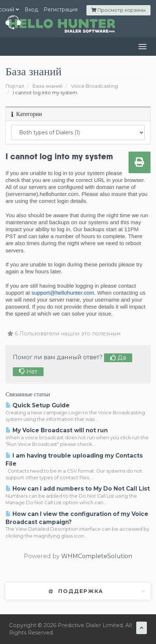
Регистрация (61, 10)
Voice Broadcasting (94, 86)
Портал (15, 86)
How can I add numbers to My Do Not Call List (78, 489)
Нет (28, 372)
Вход (31, 10)
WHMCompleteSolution (97, 556)
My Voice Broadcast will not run (57, 430)
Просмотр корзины (118, 10)
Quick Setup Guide (38, 405)
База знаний (48, 86)
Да (118, 358)
